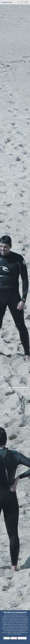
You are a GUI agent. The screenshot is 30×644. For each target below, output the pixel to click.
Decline (14, 638)
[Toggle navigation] (26, 2)
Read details (22, 638)
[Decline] (28, 627)
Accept (7, 638)
